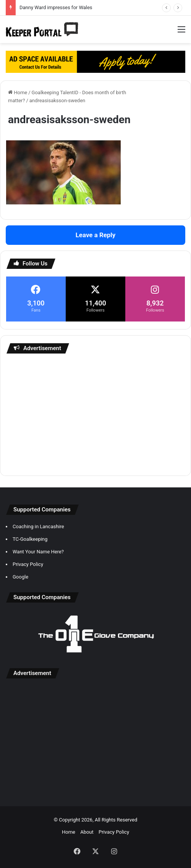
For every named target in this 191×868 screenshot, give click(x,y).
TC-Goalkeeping (30, 539)
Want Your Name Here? (38, 552)
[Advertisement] (95, 415)
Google (20, 577)
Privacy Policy (28, 564)
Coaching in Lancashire (38, 526)
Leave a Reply (96, 235)
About (87, 832)
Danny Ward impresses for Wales (56, 7)
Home (18, 92)
